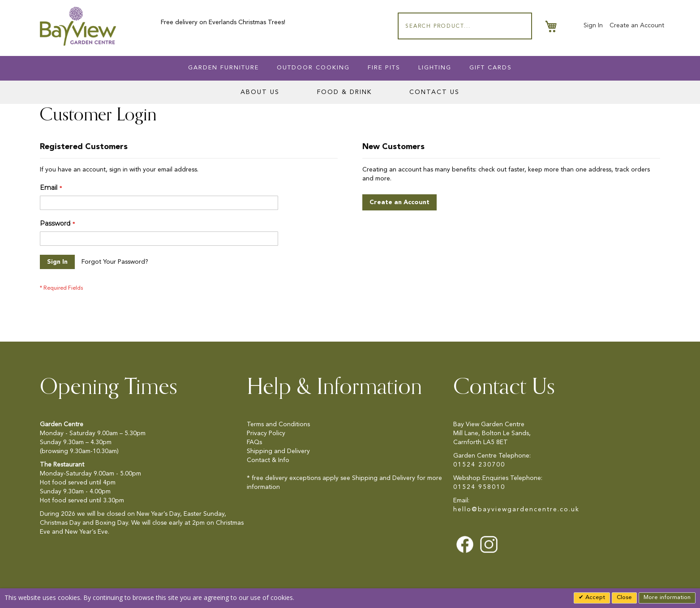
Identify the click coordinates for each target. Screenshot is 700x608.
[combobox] (465, 26)
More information (667, 597)
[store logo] (78, 26)
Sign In (593, 26)
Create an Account (637, 26)
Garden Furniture (223, 68)
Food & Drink (344, 92)
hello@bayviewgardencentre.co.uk (516, 510)
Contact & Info (268, 460)
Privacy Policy (266, 433)
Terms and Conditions (278, 424)
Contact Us (434, 92)
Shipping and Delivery (278, 451)
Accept (594, 597)
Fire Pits (384, 68)
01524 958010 (479, 487)
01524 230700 (479, 465)
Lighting (435, 68)
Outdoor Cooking (313, 68)
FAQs (254, 442)
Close (624, 597)
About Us (260, 92)
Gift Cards (491, 68)
